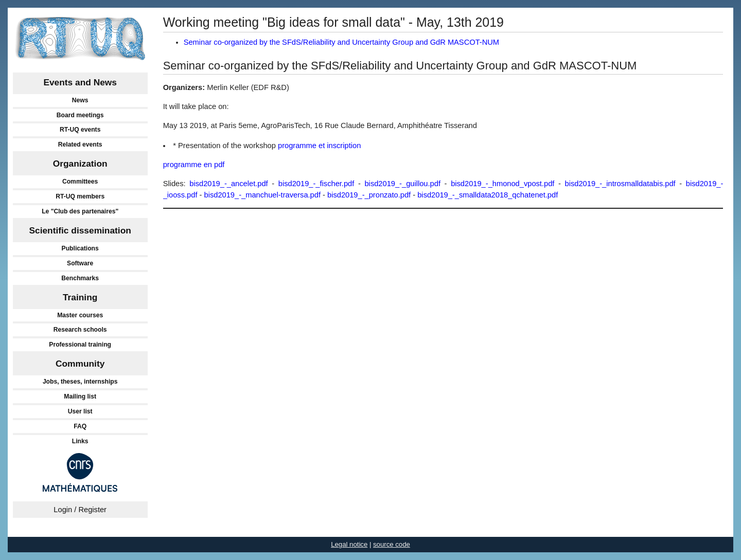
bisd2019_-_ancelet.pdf (228, 184)
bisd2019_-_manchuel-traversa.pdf (263, 195)
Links (80, 441)
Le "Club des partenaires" (80, 211)
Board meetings (80, 115)
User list (80, 411)
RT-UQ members (80, 196)
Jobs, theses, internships (80, 382)
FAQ (80, 426)
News (80, 100)
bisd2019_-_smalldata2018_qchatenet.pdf (488, 195)
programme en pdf (194, 165)
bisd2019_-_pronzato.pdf (369, 195)
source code (392, 544)
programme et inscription (319, 146)
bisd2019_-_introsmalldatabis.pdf (620, 184)
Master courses (80, 315)
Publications (80, 248)
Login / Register (80, 510)
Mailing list (80, 396)
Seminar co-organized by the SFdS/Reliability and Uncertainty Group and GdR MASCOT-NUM (341, 42)
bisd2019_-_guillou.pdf (402, 184)
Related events (80, 144)
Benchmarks (80, 278)
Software (80, 263)
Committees (80, 182)
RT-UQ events (80, 130)
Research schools (80, 330)
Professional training (80, 345)
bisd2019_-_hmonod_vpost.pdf (502, 184)
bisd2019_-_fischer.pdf (316, 184)
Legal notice (349, 544)
